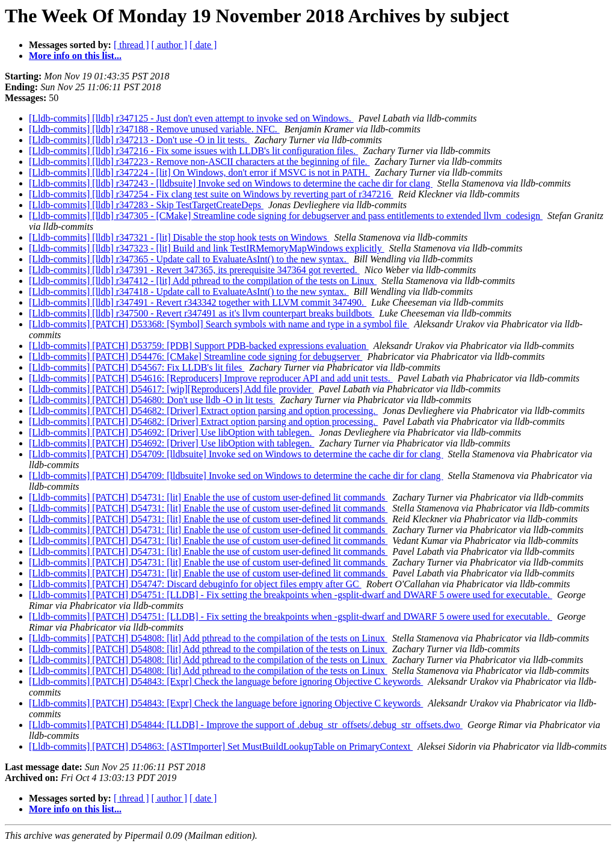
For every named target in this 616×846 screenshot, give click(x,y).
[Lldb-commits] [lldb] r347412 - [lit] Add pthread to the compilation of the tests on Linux (203, 281)
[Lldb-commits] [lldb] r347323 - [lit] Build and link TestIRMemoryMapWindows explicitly (207, 248)
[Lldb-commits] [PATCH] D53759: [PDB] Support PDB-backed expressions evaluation (199, 346)
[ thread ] (131, 45)
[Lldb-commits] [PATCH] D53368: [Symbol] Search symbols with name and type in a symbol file (219, 324)
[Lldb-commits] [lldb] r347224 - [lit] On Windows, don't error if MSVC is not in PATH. (199, 172)
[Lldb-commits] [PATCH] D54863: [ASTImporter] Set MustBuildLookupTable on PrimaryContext (221, 746)
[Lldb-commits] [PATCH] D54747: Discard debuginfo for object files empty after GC (195, 584)
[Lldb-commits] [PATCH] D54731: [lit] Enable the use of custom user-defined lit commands (208, 497)
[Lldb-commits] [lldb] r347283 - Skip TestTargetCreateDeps (146, 205)
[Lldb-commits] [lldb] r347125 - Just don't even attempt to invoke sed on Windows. (191, 118)
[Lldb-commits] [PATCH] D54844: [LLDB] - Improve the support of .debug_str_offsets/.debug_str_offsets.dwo (246, 725)
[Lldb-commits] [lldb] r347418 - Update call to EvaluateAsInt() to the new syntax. (189, 292)
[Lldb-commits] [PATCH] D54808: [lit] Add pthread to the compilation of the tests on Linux (208, 638)
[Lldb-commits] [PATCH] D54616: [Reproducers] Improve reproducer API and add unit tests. (211, 378)
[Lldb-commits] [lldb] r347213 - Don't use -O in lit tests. (139, 140)
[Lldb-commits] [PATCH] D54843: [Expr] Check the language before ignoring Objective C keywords (226, 681)
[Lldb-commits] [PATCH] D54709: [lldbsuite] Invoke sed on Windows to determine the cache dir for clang (236, 454)
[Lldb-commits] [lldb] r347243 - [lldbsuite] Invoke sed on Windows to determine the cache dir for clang (231, 183)
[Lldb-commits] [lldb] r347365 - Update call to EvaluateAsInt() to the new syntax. (189, 259)
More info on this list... (75, 56)
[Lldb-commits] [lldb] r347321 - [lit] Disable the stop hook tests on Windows (179, 237)
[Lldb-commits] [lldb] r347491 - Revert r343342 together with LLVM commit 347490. (198, 302)
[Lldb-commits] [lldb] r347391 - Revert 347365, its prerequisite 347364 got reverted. (194, 270)
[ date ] (203, 45)
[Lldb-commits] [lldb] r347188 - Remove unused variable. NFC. (154, 129)
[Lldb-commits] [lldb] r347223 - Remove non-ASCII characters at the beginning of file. (199, 162)
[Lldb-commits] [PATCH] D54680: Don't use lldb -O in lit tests (152, 400)
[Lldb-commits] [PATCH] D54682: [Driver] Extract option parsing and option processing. (203, 411)
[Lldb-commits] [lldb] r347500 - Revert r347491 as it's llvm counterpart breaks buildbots (202, 313)
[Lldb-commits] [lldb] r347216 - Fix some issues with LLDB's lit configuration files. (193, 151)
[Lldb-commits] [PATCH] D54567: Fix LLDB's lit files (137, 367)
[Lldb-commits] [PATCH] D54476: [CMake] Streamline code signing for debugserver (196, 357)
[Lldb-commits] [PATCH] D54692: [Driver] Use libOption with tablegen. (171, 432)
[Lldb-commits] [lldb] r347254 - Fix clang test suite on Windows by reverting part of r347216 (211, 194)
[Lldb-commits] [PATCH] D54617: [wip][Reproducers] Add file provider (171, 389)
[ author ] (170, 45)
